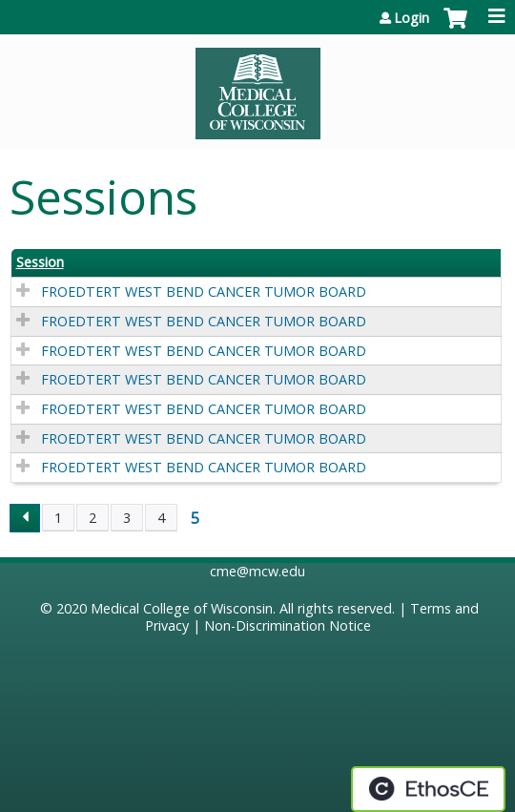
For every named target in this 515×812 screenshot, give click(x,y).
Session (40, 262)
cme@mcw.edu (257, 571)
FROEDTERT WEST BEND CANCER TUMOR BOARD (204, 291)
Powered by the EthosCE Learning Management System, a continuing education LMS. (428, 789)
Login (412, 18)
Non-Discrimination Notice (288, 625)
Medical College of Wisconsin (182, 608)
